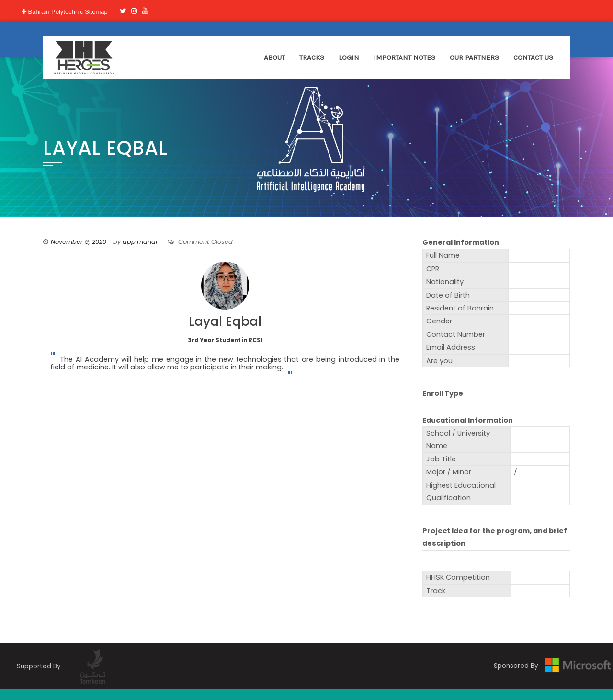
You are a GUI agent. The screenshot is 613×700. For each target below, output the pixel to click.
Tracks (312, 57)
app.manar (140, 242)
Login (349, 57)
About (274, 57)
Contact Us (533, 57)
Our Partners (474, 57)
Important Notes (404, 57)
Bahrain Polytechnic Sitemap (65, 12)
